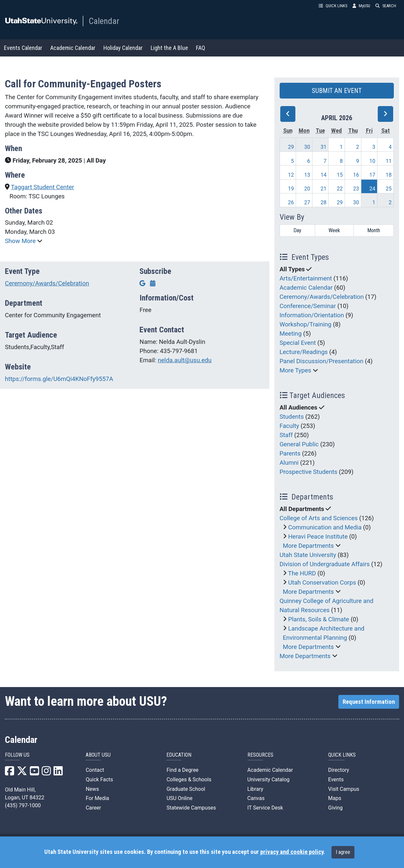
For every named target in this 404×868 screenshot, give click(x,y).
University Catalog (269, 779)
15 (340, 175)
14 (324, 175)
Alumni (289, 463)
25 (389, 189)
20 (307, 189)
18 (389, 175)
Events (336, 779)
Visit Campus (344, 789)
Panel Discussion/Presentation (322, 361)
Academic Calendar (73, 48)
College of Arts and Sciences (319, 518)
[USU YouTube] (34, 773)
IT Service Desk (265, 808)
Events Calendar (23, 48)
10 (372, 161)
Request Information (369, 702)
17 (372, 175)
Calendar (104, 21)
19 (291, 189)
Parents (290, 454)
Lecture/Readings (304, 352)
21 (324, 189)
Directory (339, 770)
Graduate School (186, 789)
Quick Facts (99, 779)
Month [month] (374, 230)
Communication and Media (325, 527)
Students (292, 417)
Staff (286, 435)
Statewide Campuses (191, 808)
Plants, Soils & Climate (319, 619)
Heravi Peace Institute (318, 537)
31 (324, 147)
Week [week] (334, 230)
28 (324, 202)
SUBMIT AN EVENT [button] (337, 91)
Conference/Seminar (308, 306)
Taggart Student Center (42, 187)
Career (93, 808)
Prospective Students (308, 472)
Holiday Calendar (123, 48)
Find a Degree (182, 770)
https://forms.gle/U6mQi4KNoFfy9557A (59, 379)
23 (356, 189)
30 (307, 147)
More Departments (308, 546)
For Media (97, 798)
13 (307, 175)
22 (340, 189)
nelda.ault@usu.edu (185, 360)
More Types (296, 370)
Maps (335, 798)
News (92, 789)
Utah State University (308, 555)
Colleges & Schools (189, 779)
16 (356, 175)
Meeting (291, 334)
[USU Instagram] (46, 773)
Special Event (298, 343)
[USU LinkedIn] (58, 773)
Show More (21, 241)
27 (307, 202)
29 (291, 147)
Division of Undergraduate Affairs (325, 564)
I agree (343, 852)
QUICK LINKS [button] (333, 6)
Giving (335, 808)
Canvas (256, 798)
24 (372, 189)
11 (389, 161)
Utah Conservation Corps (322, 583)
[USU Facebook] (10, 773)
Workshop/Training (306, 324)
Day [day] (297, 230)
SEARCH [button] (386, 6)
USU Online (179, 798)
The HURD (302, 573)
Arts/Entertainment (306, 278)
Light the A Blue (169, 48)
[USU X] (22, 773)
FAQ (201, 48)
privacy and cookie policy (292, 852)
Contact (95, 770)
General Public (299, 444)
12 (291, 175)
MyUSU (361, 6)
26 (291, 202)
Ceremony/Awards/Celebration (47, 283)
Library (255, 789)
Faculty (289, 426)
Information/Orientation (312, 315)
